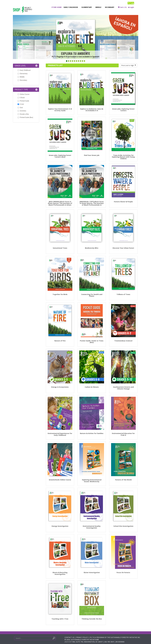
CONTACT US (69, 637)
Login (131, 7)
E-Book (21, 98)
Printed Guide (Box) (25, 117)
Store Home (57, 7)
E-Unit (20, 104)
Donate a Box (23, 114)
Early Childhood (71, 7)
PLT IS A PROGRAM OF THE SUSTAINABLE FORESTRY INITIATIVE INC (115, 637)
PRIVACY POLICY (82, 637)
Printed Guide (23, 101)
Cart (122, 7)
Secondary (110, 7)
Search (57, 639)
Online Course (23, 94)
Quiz (20, 107)
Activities (22, 111)
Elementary (87, 7)
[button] (36, 66)
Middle (98, 7)
